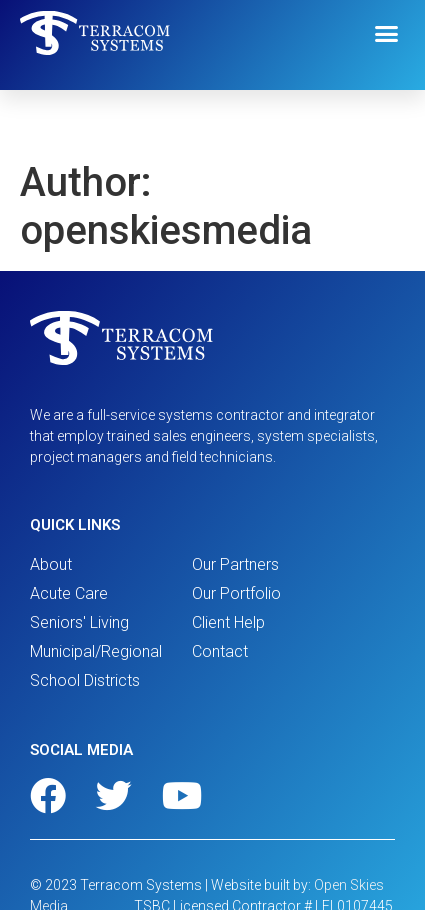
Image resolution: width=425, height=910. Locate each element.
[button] (387, 34)
